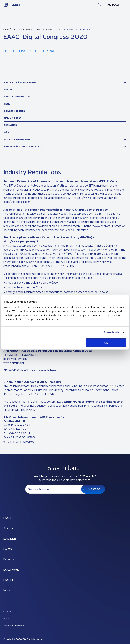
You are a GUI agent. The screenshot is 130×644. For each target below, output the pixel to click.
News (7, 590)
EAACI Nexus (11, 570)
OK (106, 342)
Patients (9, 559)
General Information (17, 97)
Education (10, 539)
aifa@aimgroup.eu (23, 442)
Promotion (10, 125)
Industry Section (55, 29)
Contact (9, 90)
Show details (112, 332)
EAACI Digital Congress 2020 (27, 29)
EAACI (6, 29)
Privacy (7, 618)
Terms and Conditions (14, 625)
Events (8, 549)
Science (8, 528)
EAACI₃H (9, 580)
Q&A (7, 132)
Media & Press (13, 118)
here (53, 370)
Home (7, 104)
